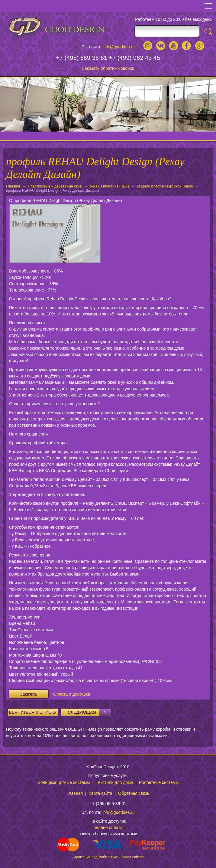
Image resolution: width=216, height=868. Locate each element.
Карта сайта (101, 793)
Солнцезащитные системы (64, 782)
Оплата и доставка (72, 694)
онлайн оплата (108, 827)
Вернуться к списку (33, 712)
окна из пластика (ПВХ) (109, 186)
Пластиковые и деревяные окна (55, 186)
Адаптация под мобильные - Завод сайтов (108, 857)
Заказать (29, 694)
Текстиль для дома (114, 782)
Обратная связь (134, 793)
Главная (13, 186)
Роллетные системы (159, 782)
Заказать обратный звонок (108, 68)
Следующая (89, 712)
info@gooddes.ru (119, 47)
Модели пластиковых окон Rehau (165, 186)
